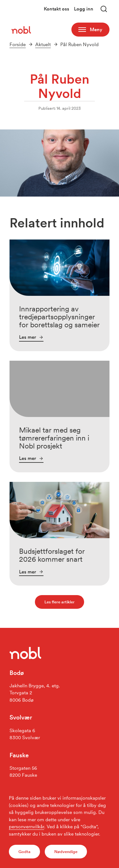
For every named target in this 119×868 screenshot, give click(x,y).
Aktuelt (43, 45)
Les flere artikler (60, 602)
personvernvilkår (26, 827)
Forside (18, 45)
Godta (24, 851)
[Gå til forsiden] (22, 30)
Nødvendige (66, 851)
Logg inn (84, 9)
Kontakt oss (56, 9)
